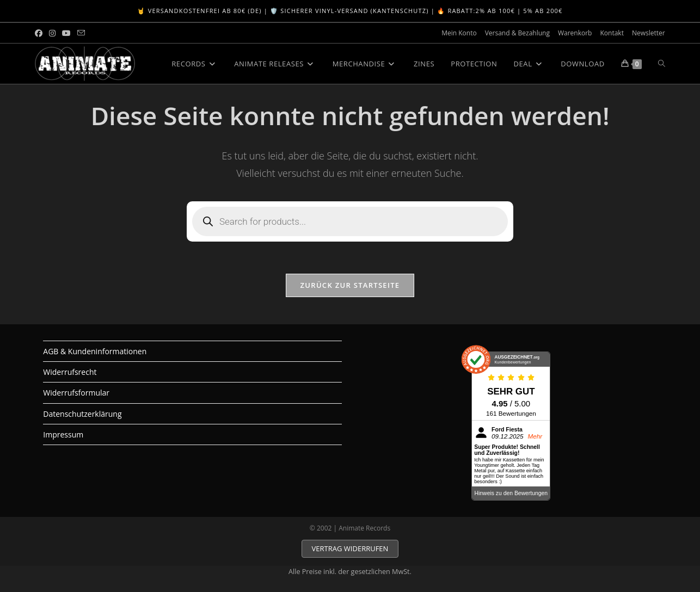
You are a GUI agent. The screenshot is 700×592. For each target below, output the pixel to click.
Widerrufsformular (76, 393)
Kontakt (612, 33)
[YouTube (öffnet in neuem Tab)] (66, 33)
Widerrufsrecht (70, 372)
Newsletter (649, 33)
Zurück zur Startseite (350, 286)
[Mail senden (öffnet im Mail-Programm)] (81, 33)
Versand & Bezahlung (517, 33)
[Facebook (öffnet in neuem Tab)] (40, 33)
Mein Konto (459, 33)
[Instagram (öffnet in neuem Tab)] (52, 33)
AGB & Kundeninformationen (95, 352)
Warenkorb (575, 33)
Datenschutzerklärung (82, 414)
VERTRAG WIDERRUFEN (350, 549)
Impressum (63, 434)
